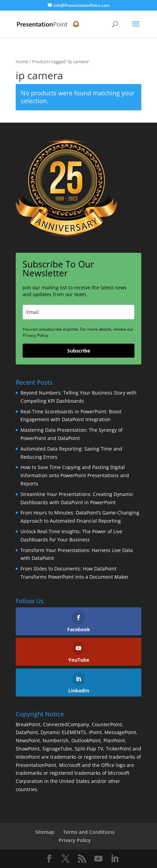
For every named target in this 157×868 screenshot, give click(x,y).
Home (22, 61)
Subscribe (79, 351)
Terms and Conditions (89, 832)
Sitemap (45, 832)
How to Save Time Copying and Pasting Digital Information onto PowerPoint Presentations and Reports (75, 475)
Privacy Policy (75, 840)
